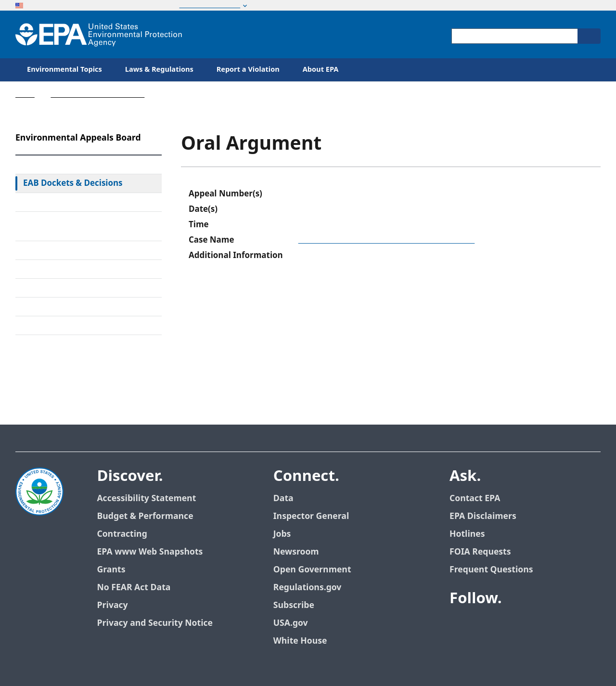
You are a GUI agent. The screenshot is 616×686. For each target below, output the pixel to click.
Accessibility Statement (146, 498)
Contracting (122, 534)
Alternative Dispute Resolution (81, 250)
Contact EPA (475, 498)
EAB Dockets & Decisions (73, 183)
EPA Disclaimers (483, 516)
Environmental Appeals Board (97, 95)
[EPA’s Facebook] (459, 625)
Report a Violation (248, 70)
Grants (111, 570)
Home (25, 95)
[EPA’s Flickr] (528, 625)
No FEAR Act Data (134, 588)
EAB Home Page (54, 165)
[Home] (99, 34)
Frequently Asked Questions (77, 307)
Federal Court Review (63, 202)
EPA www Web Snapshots (150, 552)
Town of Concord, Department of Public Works (387, 240)
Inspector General (311, 516)
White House (300, 641)
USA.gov (291, 623)
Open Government (312, 570)
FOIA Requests (480, 552)
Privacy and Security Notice (154, 623)
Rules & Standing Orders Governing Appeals (70, 226)
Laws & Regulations (159, 70)
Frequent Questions (491, 570)
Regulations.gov (308, 588)
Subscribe (294, 605)
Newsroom (296, 552)
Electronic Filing (53, 269)
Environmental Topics (64, 70)
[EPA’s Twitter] (482, 625)
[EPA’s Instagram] (552, 625)
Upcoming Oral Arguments (74, 288)
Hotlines (467, 534)
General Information (62, 325)
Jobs (282, 534)
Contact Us (40, 356)
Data (283, 498)
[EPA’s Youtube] (505, 625)
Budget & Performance (145, 516)
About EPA (321, 70)
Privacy (112, 605)
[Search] (589, 36)
